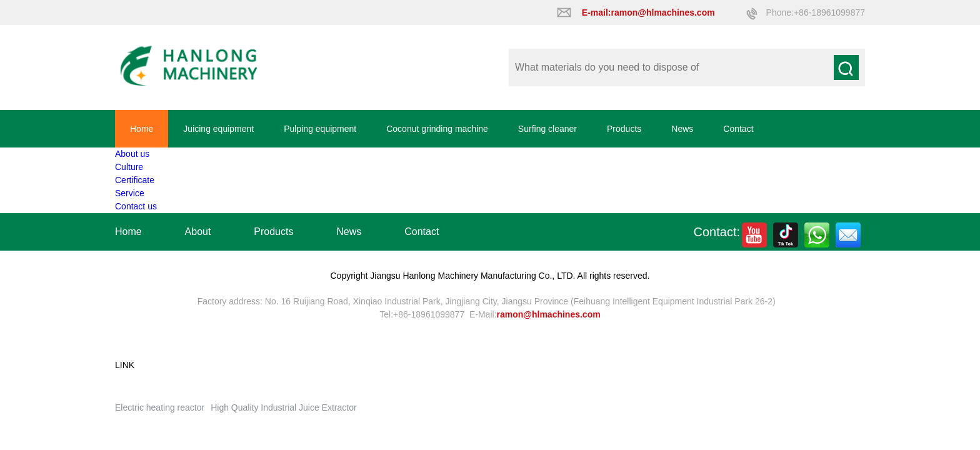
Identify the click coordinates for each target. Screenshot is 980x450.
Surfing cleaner (547, 129)
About (198, 232)
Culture (129, 167)
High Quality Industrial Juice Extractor (283, 407)
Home (142, 129)
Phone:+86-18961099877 (816, 12)
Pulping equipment (320, 129)
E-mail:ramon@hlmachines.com (648, 12)
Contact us (136, 206)
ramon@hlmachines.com (549, 314)
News (682, 129)
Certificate (135, 180)
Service (130, 193)
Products (624, 129)
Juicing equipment (218, 129)
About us (132, 154)
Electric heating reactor (160, 407)
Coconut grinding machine (437, 129)
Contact (738, 129)
